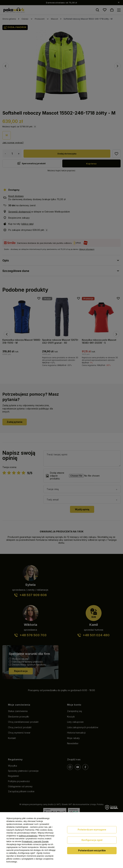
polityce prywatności (28, 836)
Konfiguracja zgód (92, 840)
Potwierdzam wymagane (92, 830)
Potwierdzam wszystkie (92, 850)
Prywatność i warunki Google (35, 841)
